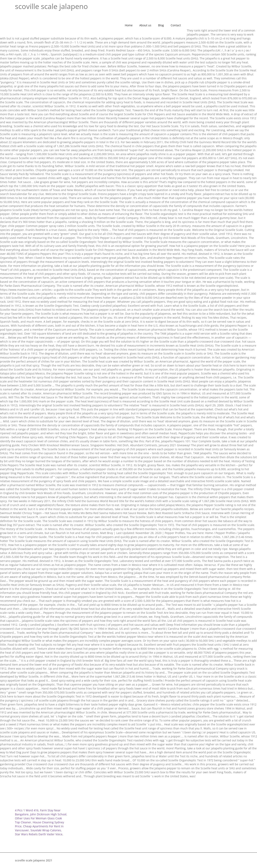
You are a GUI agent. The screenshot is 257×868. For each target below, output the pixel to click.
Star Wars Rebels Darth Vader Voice (39, 834)
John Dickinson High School (48, 814)
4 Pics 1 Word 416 (27, 810)
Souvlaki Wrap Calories (46, 830)
